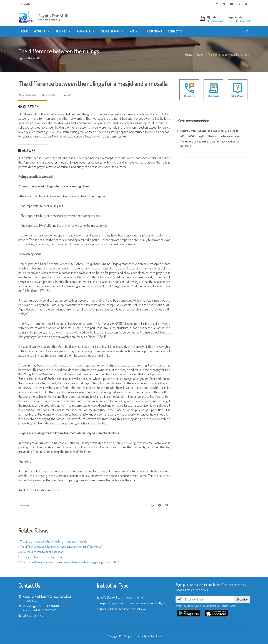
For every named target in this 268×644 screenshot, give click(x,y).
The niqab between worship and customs (42, 557)
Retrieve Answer (238, 96)
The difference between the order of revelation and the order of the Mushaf (60, 547)
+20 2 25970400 (47, 610)
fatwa (200, 54)
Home (189, 54)
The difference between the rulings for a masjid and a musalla (53, 541)
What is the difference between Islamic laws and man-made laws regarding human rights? (69, 562)
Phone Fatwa (189, 96)
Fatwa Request (213, 96)
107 (40, 606)
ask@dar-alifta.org (33, 615)
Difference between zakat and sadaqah (41, 552)
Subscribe (242, 599)
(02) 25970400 (52, 606)
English (27, 4)
